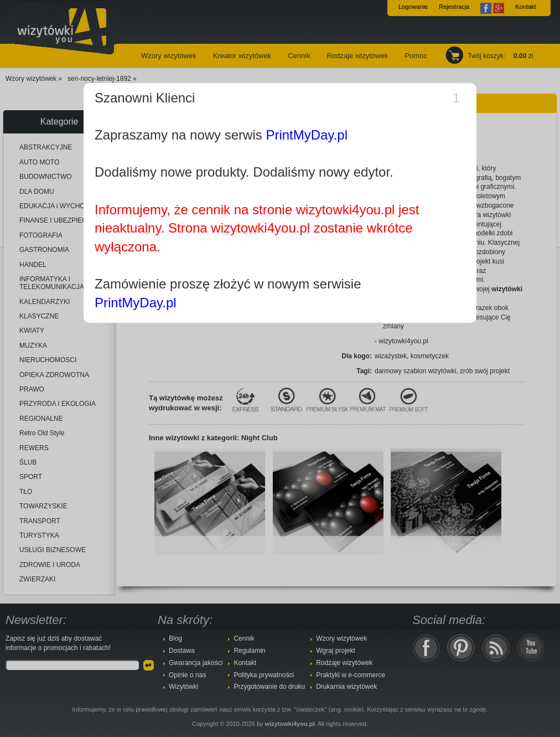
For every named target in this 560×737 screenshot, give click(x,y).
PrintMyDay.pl (307, 135)
